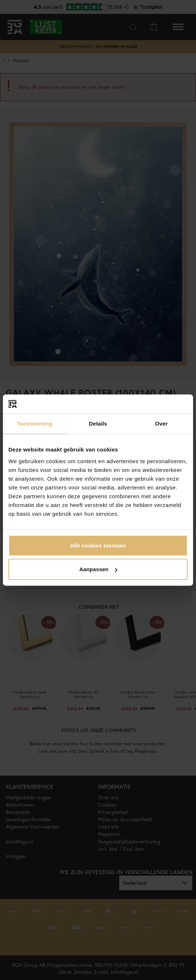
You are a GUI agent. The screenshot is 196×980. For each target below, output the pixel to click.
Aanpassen (98, 569)
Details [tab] (98, 424)
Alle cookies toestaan (98, 545)
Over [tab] (161, 424)
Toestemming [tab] (35, 424)
